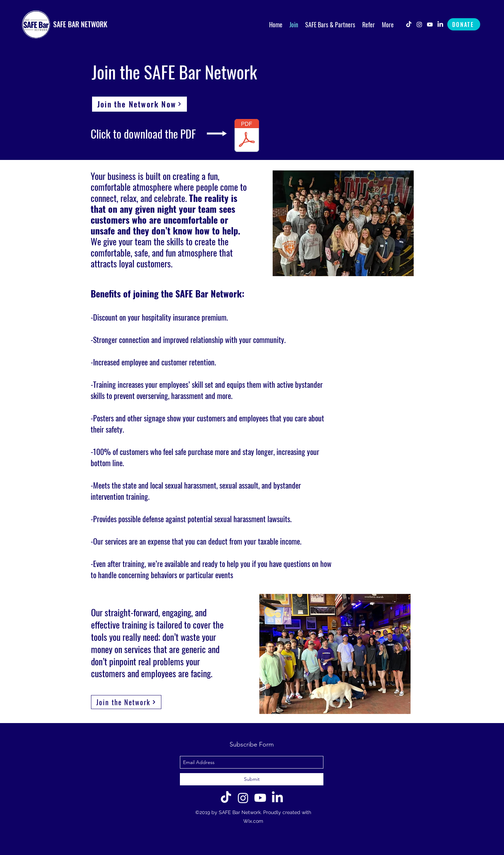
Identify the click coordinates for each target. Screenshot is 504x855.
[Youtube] (260, 798)
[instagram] (419, 24)
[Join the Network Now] (139, 104)
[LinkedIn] (440, 24)
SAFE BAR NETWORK (80, 24)
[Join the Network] (126, 702)
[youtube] (430, 24)
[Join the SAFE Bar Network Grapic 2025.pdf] (247, 136)
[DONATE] (464, 24)
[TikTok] (409, 24)
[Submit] (252, 779)
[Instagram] (243, 798)
